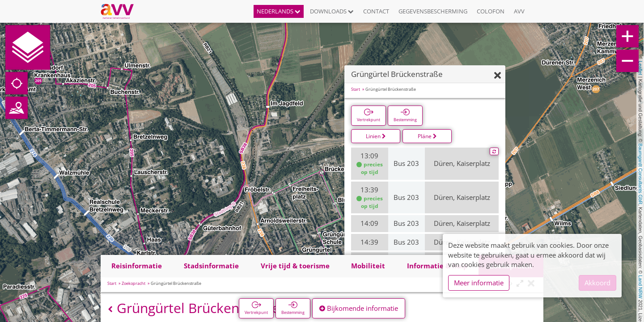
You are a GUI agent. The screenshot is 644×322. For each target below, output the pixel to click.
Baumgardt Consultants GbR (640, 174)
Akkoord (597, 283)
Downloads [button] (332, 11)
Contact (376, 11)
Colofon (491, 11)
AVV (519, 11)
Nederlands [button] (279, 11)
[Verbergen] (498, 76)
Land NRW (640, 287)
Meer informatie (479, 283)
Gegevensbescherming (433, 11)
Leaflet (640, 68)
